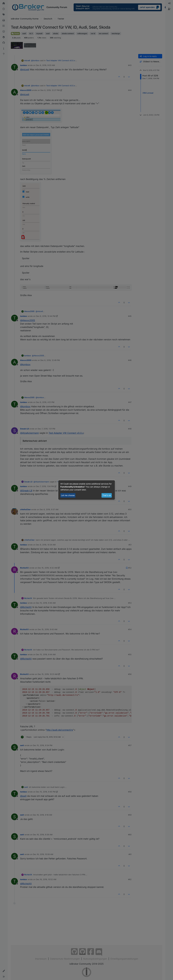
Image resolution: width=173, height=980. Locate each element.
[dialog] (87, 490)
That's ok (107, 495)
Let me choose (68, 495)
